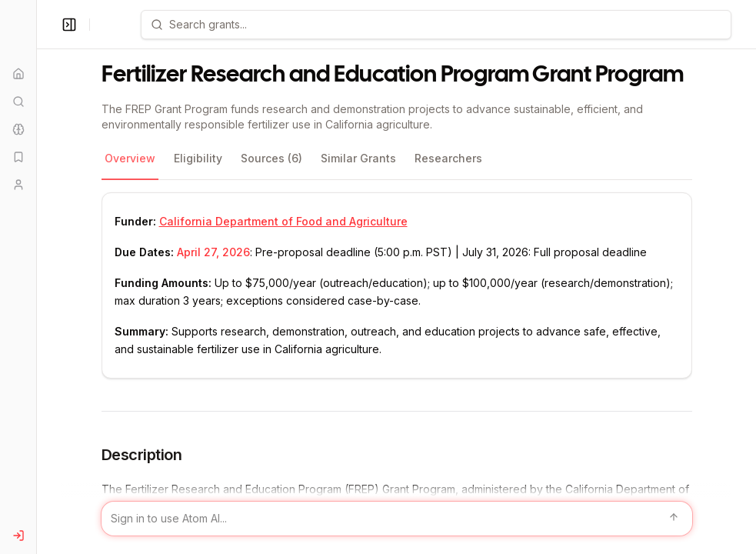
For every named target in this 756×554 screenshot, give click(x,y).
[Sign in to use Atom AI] (397, 519)
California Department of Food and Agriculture (283, 221)
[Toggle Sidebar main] (36, 277)
